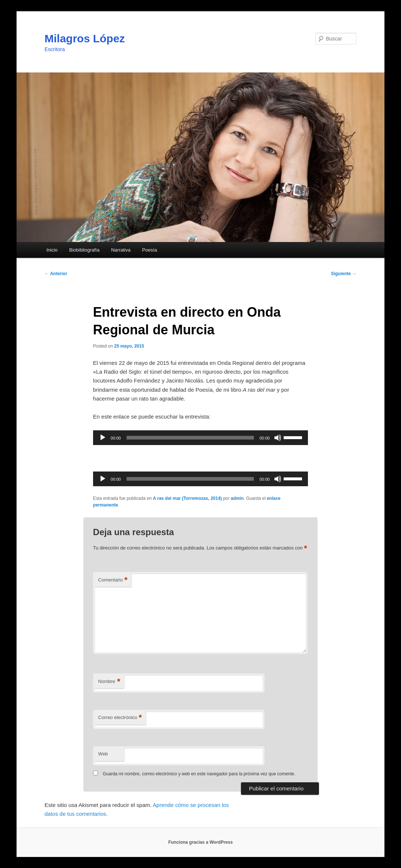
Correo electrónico (120, 718)
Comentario (113, 580)
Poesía (149, 250)
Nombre (109, 682)
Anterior (56, 274)
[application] (200, 438)
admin (237, 498)
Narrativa (121, 250)
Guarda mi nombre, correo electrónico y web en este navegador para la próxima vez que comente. (199, 774)
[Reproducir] (103, 438)
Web (103, 754)
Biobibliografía (84, 250)
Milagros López (85, 38)
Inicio (52, 250)
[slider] (190, 438)
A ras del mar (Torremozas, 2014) (187, 498)
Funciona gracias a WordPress (200, 842)
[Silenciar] (278, 438)
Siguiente (344, 274)
